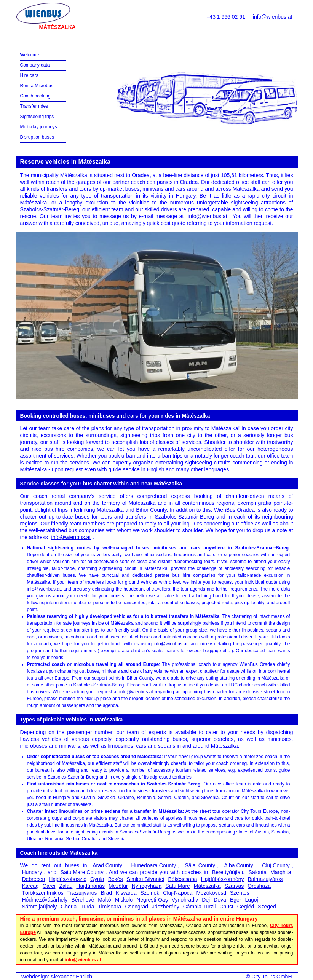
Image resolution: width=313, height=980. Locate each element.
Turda (87, 907)
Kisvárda (126, 893)
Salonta (258, 872)
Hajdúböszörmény (223, 879)
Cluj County (276, 865)
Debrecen (34, 879)
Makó (104, 900)
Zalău (66, 886)
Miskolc (124, 900)
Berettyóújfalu (228, 872)
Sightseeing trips (37, 117)
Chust (226, 907)
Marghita (281, 872)
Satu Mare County (82, 872)
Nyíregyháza (147, 886)
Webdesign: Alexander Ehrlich (57, 977)
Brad (106, 893)
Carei (49, 886)
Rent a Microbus (37, 86)
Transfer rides (34, 106)
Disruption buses (37, 137)
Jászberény (166, 907)
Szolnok (150, 893)
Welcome (30, 55)
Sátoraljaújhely (40, 907)
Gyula (97, 879)
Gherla (69, 907)
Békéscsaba (182, 879)
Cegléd (246, 907)
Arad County (107, 865)
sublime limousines (63, 825)
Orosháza (259, 886)
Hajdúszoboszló (68, 879)
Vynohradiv (185, 900)
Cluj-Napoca (178, 893)
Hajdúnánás (90, 886)
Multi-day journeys (39, 127)
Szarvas (234, 886)
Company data (35, 65)
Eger (236, 900)
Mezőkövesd (211, 893)
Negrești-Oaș (152, 900)
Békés (116, 879)
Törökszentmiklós (43, 893)
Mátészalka (207, 886)
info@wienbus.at (273, 17)
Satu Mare (178, 886)
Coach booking (35, 96)
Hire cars (29, 75)
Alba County (239, 865)
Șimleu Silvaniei (146, 879)
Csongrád (137, 907)
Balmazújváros (265, 879)
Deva (220, 900)
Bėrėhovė (83, 900)
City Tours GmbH (271, 977)
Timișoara (109, 907)
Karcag (30, 886)
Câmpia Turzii (200, 907)
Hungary (32, 872)
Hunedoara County (154, 865)
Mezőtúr (118, 886)
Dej (206, 900)
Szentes (240, 893)
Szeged (267, 907)
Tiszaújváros (82, 893)
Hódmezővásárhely (45, 900)
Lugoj (251, 900)
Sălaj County (200, 865)
